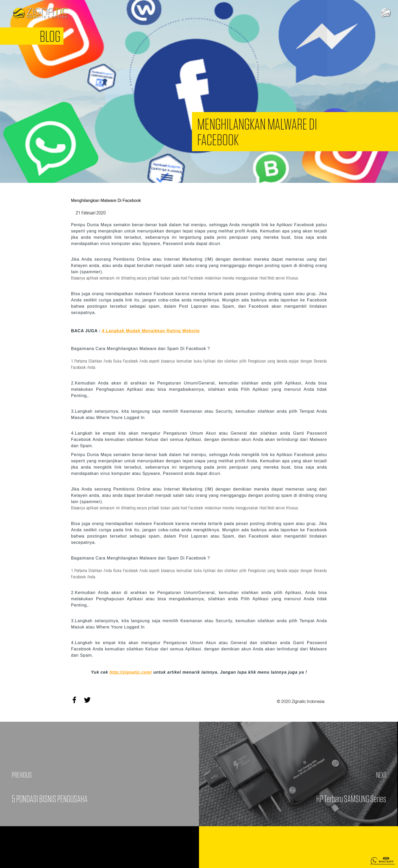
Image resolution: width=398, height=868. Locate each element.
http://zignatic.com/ (131, 672)
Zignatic (40, 13)
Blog (50, 36)
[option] (199, 91)
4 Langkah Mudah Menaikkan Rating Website (151, 331)
